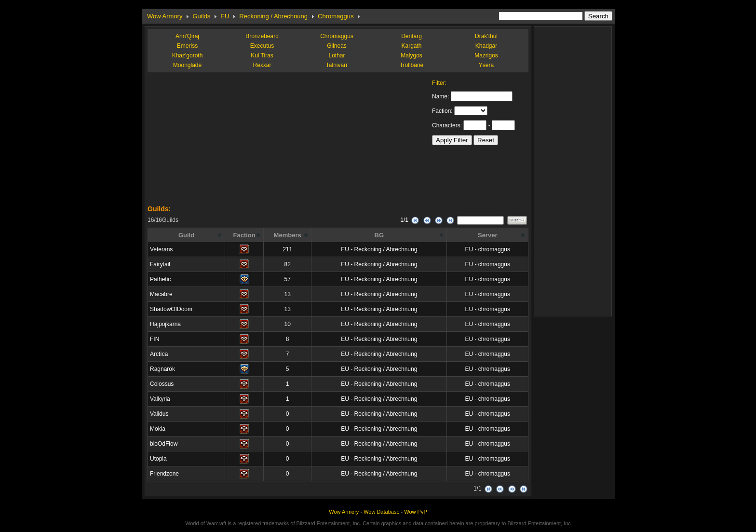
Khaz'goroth (188, 55)
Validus (159, 414)
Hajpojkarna (165, 324)
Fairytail (160, 264)
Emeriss (187, 46)
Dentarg (412, 36)
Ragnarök (162, 369)
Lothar (337, 55)
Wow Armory (165, 16)
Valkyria (160, 399)
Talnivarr (337, 65)
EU (225, 16)
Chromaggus (336, 16)
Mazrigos (486, 55)
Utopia (158, 459)
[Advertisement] (220, 140)
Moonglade (187, 65)
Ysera (486, 65)
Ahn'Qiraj (187, 36)
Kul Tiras (262, 55)
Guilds (201, 16)
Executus (262, 46)
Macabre (161, 294)
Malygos (412, 55)
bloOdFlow (164, 444)
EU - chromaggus (488, 249)
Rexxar (262, 65)
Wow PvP (415, 512)
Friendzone (164, 474)
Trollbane (412, 65)
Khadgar (486, 46)
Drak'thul (486, 36)
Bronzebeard (262, 36)
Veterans (161, 249)
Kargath (411, 46)
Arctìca (159, 354)
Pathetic (160, 279)
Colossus (162, 384)
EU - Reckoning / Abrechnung (379, 249)
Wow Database (381, 512)
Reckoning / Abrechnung (273, 16)
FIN (155, 339)
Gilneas (337, 46)
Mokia (158, 429)
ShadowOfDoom (171, 309)
